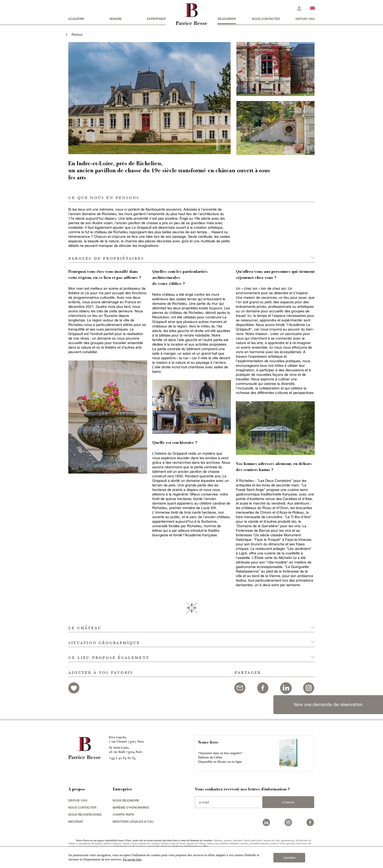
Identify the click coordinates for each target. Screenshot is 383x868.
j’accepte (289, 858)
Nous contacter (266, 19)
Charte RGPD (123, 814)
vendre (116, 19)
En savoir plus (132, 859)
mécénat (76, 822)
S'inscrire (288, 802)
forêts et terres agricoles (283, 843)
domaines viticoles (239, 843)
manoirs (228, 840)
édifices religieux (112, 843)
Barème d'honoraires (131, 807)
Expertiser (156, 19)
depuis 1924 (305, 19)
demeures (238, 840)
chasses (126, 843)
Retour (74, 34)
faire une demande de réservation (328, 704)
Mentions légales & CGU (133, 822)
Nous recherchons (85, 814)
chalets (210, 843)
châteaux (218, 840)
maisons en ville (272, 840)
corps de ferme (178, 843)
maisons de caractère (149, 843)
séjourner (227, 19)
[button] (191, 625)
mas (217, 843)
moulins (165, 843)
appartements (288, 840)
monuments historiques (91, 843)
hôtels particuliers (253, 840)
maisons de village (196, 843)
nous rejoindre (126, 800)
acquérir (76, 19)
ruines (134, 843)
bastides (224, 843)
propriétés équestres (260, 843)
